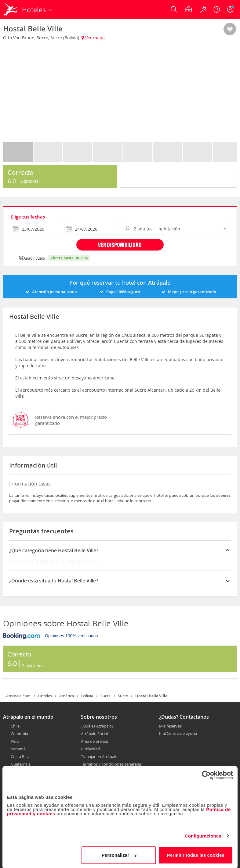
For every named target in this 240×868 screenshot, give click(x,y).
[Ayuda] (217, 9)
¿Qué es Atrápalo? (97, 726)
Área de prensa (95, 741)
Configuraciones (203, 835)
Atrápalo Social (94, 734)
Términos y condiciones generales (111, 764)
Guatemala (21, 764)
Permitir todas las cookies (196, 854)
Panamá (18, 749)
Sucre (105, 696)
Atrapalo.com (18, 696)
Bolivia (87, 696)
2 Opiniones (30, 181)
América (67, 696)
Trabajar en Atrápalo (99, 756)
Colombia (19, 734)
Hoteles (45, 696)
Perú (15, 741)
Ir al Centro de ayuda (178, 734)
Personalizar (119, 854)
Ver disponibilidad (120, 245)
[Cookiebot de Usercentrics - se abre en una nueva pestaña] (206, 774)
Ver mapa (93, 38)
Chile (15, 726)
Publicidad (90, 749)
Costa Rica (20, 756)
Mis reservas (170, 726)
